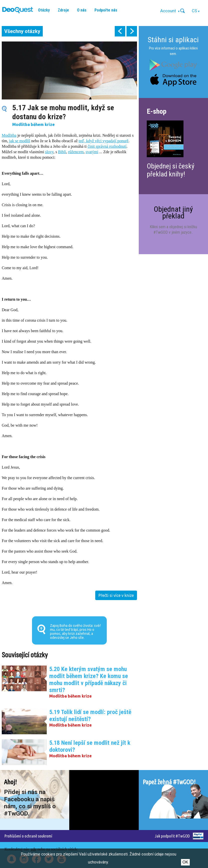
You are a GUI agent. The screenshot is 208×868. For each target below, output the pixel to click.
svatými (92, 152)
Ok (185, 862)
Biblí (62, 152)
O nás (82, 10)
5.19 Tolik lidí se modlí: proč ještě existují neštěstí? (90, 716)
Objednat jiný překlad (173, 212)
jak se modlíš (19, 141)
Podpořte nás (106, 10)
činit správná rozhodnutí (107, 146)
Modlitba (9, 135)
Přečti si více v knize (116, 595)
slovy (49, 152)
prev (120, 31)
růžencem (76, 152)
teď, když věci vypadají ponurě (104, 141)
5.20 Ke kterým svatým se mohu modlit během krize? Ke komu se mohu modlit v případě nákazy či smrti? (89, 680)
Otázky (44, 10)
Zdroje (63, 10)
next (132, 31)
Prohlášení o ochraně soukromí (28, 836)
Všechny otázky (22, 31)
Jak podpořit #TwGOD (172, 836)
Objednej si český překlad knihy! (171, 170)
